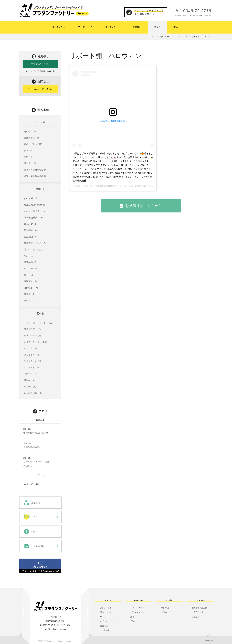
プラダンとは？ (107, 608)
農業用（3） (30, 294)
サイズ (103, 617)
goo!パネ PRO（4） (34, 393)
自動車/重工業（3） (33, 199)
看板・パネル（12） (34, 144)
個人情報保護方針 (199, 608)
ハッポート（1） (32, 367)
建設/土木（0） (31, 224)
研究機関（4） (31, 230)
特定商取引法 (198, 612)
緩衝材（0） (30, 380)
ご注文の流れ (106, 630)
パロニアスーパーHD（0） (37, 342)
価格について (106, 612)
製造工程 (104, 626)
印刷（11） (29, 256)
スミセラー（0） (32, 355)
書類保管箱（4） (32, 138)
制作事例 (137, 27)
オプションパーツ (108, 621)
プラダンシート (113, 27)
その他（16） (31, 131)
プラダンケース (85, 27)
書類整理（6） (31, 281)
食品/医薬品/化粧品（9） (36, 205)
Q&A (176, 27)
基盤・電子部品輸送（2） (36, 176)
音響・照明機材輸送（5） (36, 170)
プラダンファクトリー (83, 186)
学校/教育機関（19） (34, 218)
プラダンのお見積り (40, 64)
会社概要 (196, 617)
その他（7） (30, 300)
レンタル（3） (31, 268)
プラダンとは (59, 27)
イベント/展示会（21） (35, 211)
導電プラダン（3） (33, 329)
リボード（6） (31, 374)
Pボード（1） (31, 386)
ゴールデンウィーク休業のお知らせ (37, 462)
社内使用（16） (32, 288)
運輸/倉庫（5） (31, 262)
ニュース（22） (32, 484)
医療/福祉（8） (31, 237)
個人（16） (29, 275)
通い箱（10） (31, 163)
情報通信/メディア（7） (36, 243)
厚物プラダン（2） (33, 336)
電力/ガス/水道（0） (34, 249)
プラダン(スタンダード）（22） (39, 323)
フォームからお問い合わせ (40, 89)
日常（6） (29, 150)
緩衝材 (133, 617)
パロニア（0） (31, 348)
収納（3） (29, 157)
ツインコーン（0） (33, 361)
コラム (157, 27)
